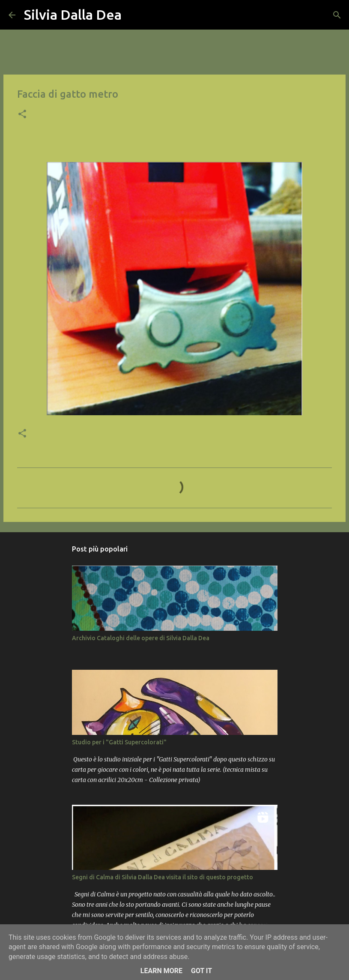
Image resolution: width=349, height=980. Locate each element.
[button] (22, 115)
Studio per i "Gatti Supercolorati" (119, 742)
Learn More (161, 971)
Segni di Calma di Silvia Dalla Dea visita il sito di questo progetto (163, 877)
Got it (201, 971)
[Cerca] (134, 15)
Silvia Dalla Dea (73, 15)
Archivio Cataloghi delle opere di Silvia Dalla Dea (141, 638)
